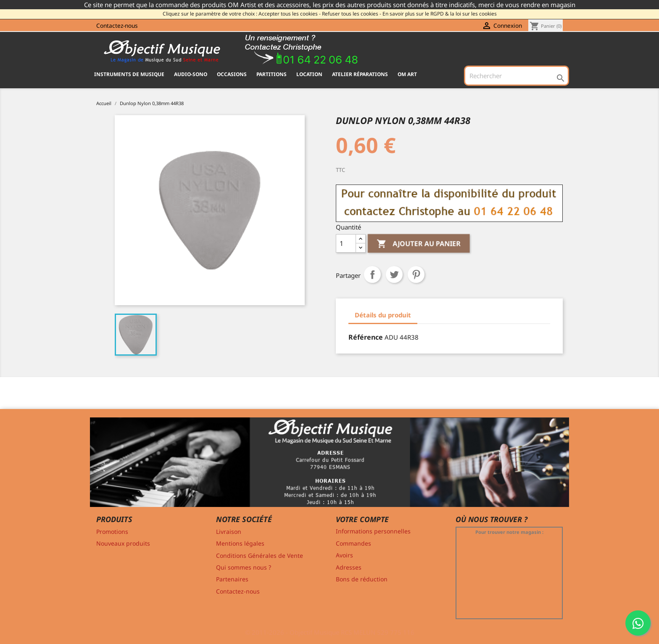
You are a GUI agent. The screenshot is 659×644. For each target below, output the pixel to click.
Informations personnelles (373, 531)
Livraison (229, 532)
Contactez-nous (117, 25)
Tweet (394, 274)
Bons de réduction (362, 579)
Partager (372, 274)
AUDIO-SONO (191, 74)
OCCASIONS (232, 74)
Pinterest (416, 274)
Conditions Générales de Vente (260, 556)
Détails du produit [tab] (383, 315)
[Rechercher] (517, 76)
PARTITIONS (272, 74)
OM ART (407, 74)
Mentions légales (240, 543)
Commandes (353, 543)
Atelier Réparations (360, 74)
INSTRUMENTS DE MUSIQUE (129, 74)
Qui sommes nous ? (244, 567)
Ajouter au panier (419, 244)
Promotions (112, 532)
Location (309, 74)
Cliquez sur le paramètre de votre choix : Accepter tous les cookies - (242, 14)
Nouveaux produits (123, 543)
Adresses (349, 567)
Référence (366, 337)
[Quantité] (346, 243)
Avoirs (344, 555)
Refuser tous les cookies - (352, 14)
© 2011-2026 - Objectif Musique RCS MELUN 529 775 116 (330, 632)
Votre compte (362, 519)
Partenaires (232, 579)
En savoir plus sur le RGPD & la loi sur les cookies (440, 14)
